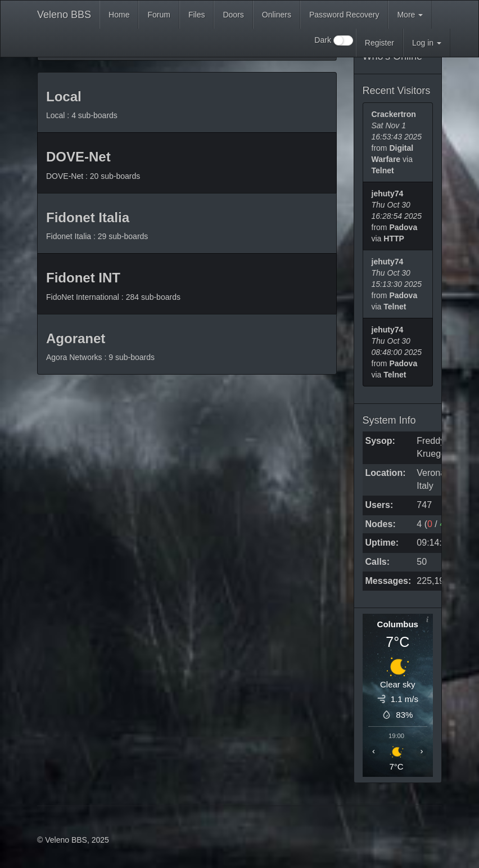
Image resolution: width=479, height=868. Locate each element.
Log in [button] (427, 43)
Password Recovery (344, 15)
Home (119, 15)
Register (379, 43)
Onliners (277, 15)
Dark (333, 41)
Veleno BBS (64, 15)
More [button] (410, 15)
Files (197, 15)
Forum (159, 15)
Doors (233, 15)
